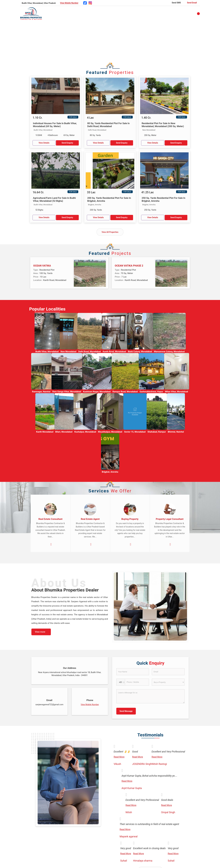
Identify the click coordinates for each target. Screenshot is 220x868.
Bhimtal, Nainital (176, 432)
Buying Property (130, 519)
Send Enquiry (67, 143)
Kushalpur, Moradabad (85, 432)
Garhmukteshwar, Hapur (151, 392)
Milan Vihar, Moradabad (177, 392)
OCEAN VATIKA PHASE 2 (129, 266)
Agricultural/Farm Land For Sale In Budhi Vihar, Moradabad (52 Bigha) (54, 199)
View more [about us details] (40, 632)
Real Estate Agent (90, 519)
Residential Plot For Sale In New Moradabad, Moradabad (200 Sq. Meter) (163, 125)
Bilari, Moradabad (64, 432)
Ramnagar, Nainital (41, 392)
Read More (119, 757)
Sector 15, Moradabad (135, 432)
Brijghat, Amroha (110, 472)
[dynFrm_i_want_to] (168, 682)
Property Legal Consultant (170, 519)
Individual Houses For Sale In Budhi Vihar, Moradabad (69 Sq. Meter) (55, 125)
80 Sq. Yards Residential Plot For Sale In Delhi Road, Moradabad (108, 125)
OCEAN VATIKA (42, 266)
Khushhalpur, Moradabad (110, 432)
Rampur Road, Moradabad (125, 392)
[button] (69, 3)
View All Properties (110, 232)
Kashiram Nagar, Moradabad (97, 392)
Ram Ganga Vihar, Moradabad (67, 392)
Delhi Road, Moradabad (90, 352)
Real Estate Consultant (50, 519)
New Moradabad (68, 352)
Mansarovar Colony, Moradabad (169, 352)
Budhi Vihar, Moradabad (47, 352)
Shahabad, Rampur (157, 432)
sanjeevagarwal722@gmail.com (49, 705)
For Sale (73, 117)
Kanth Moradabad (45, 432)
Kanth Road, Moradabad (114, 352)
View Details (44, 143)
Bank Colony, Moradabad (140, 352)
